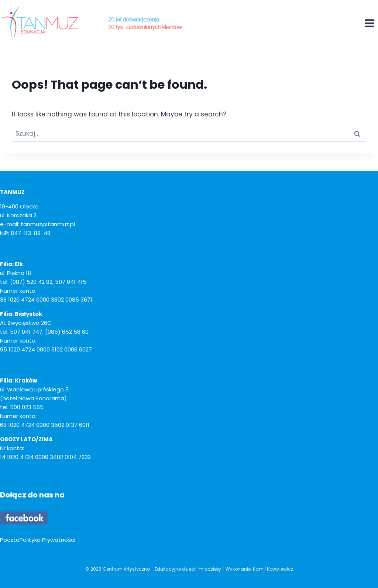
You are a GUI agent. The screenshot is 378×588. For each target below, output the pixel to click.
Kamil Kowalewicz (273, 569)
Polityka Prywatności (47, 540)
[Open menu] (369, 23)
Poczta (10, 540)
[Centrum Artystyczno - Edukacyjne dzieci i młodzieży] (92, 22)
